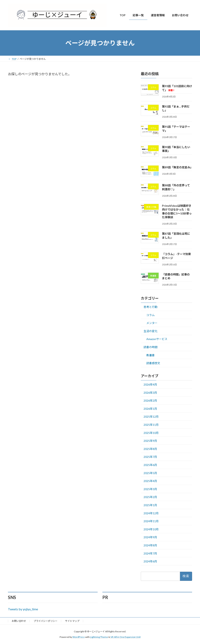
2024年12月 (151, 513)
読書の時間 (150, 347)
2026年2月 (150, 401)
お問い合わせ (19, 621)
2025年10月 (151, 433)
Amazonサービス (157, 339)
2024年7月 (150, 553)
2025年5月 (150, 473)
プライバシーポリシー (46, 621)
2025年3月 (150, 489)
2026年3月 (150, 393)
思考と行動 (150, 307)
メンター (152, 323)
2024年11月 (151, 521)
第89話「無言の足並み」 (177, 167)
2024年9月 (150, 537)
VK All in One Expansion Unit (126, 637)
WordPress (79, 637)
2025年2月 (150, 497)
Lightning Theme (99, 637)
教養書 (150, 355)
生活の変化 (150, 331)
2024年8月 (150, 545)
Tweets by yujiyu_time (23, 609)
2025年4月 (150, 481)
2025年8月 (150, 449)
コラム (150, 315)
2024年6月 (150, 561)
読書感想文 (153, 363)
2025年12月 (151, 417)
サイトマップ (72, 621)
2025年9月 (150, 441)
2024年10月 (151, 529)
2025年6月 (150, 465)
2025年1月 (150, 505)
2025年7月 (150, 457)
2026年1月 (150, 409)
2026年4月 (150, 384)
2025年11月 (151, 425)
